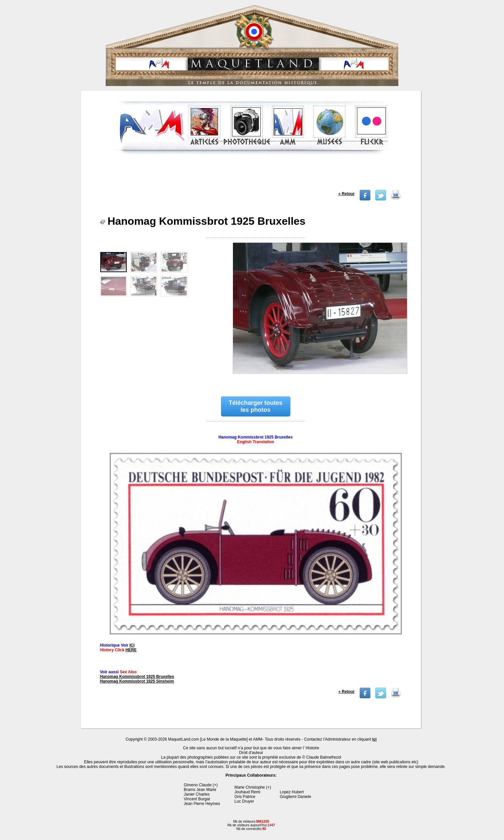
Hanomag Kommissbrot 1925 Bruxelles (137, 677)
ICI (132, 645)
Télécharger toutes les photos (255, 406)
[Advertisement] (252, 175)
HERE (131, 650)
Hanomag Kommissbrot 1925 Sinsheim (137, 681)
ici (374, 739)
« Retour (346, 194)
